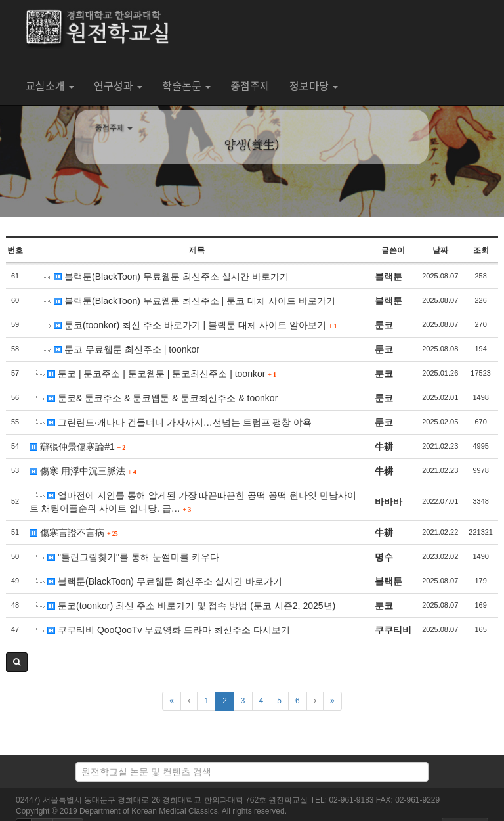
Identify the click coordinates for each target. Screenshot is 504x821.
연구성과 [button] (118, 85)
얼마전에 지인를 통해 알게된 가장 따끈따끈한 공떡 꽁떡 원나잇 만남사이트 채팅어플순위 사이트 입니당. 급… (193, 502)
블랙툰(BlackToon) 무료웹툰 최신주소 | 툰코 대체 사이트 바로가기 (189, 301)
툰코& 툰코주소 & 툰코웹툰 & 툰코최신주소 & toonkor (157, 398)
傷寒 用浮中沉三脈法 (83, 471)
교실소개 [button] (50, 85)
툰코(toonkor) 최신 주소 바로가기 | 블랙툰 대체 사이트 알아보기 (190, 325)
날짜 (440, 250)
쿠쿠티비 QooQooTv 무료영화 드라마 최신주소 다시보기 (163, 630)
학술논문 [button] (186, 85)
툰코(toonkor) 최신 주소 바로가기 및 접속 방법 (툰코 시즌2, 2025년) (186, 606)
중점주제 (250, 85)
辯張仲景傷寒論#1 (77, 447)
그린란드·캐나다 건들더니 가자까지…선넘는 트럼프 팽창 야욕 (174, 422)
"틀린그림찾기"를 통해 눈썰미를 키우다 (127, 557)
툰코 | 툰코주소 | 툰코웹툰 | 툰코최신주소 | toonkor (156, 374)
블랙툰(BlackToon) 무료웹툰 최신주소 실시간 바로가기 (165, 277)
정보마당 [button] (314, 85)
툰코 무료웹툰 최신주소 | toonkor (121, 349)
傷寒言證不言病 (73, 533)
